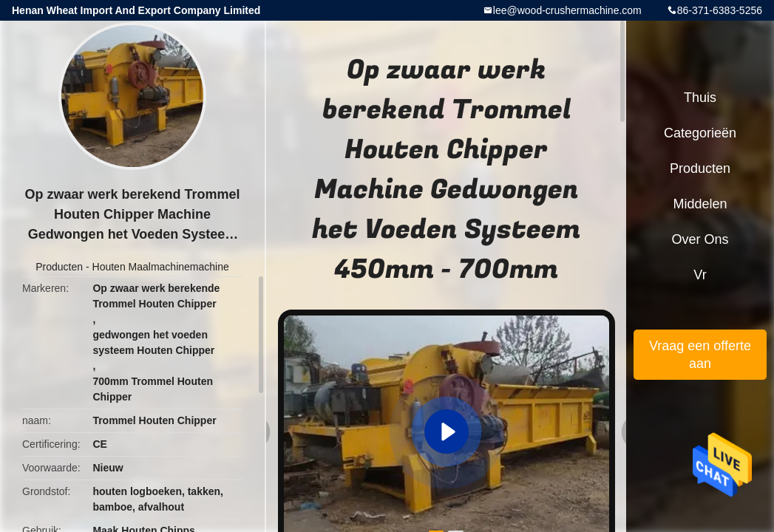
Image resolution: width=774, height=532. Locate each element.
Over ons (700, 239)
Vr (700, 275)
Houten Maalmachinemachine (161, 267)
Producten (59, 267)
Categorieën (700, 133)
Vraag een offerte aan (700, 355)
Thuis (700, 98)
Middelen (700, 204)
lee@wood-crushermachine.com (567, 10)
